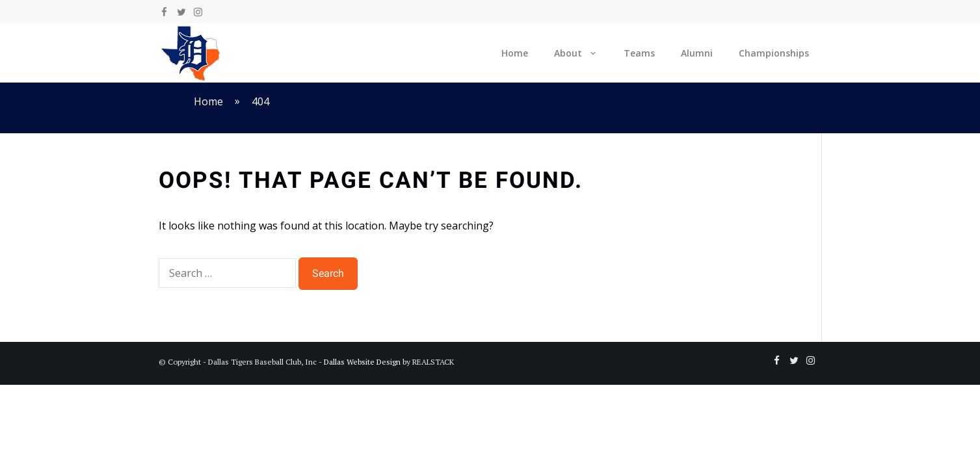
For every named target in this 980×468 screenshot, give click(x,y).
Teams (639, 53)
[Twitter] (181, 12)
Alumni (697, 53)
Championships (774, 53)
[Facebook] (165, 12)
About (582, 53)
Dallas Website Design (362, 362)
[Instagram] (198, 12)
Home (515, 53)
